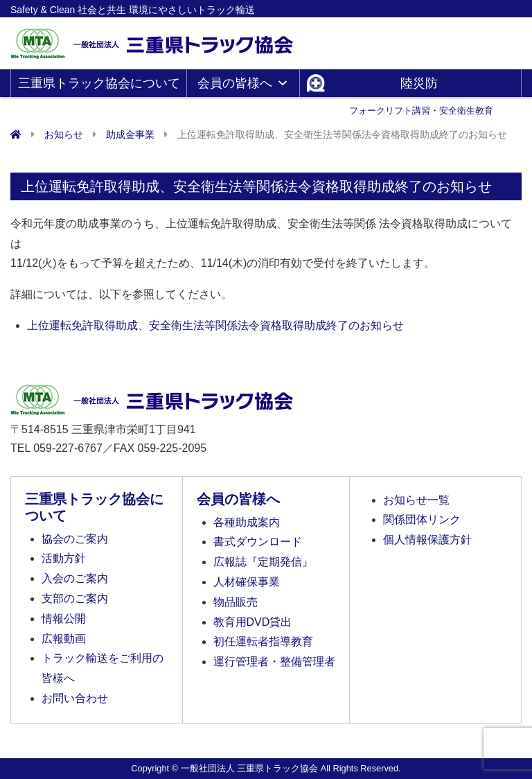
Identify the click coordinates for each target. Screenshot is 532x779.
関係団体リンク (422, 519)
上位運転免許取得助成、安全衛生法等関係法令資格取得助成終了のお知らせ (215, 325)
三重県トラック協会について (99, 87)
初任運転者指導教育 (263, 641)
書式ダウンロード (258, 542)
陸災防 (421, 87)
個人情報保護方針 (427, 540)
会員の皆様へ (243, 83)
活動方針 (64, 558)
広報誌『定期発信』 (263, 562)
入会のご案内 (75, 578)
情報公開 (64, 619)
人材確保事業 (247, 582)
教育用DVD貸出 (253, 622)
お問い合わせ (75, 698)
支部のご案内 (75, 598)
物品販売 (236, 602)
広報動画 (64, 639)
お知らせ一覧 (416, 500)
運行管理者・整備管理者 (274, 662)
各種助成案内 (247, 522)
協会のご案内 (75, 539)
